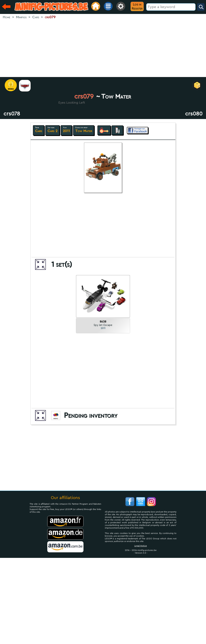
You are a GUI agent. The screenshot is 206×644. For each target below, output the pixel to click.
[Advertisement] (103, 48)
